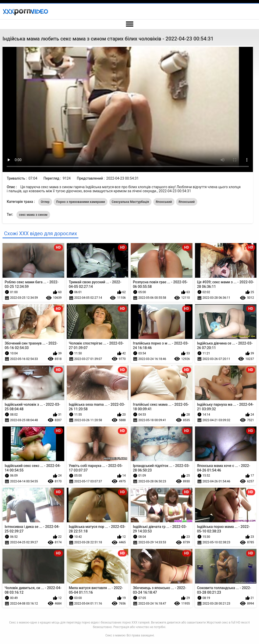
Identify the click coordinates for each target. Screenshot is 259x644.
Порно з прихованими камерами (81, 202)
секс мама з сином (33, 215)
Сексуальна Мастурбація (131, 202)
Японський (164, 202)
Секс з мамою (116, 635)
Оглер (45, 202)
